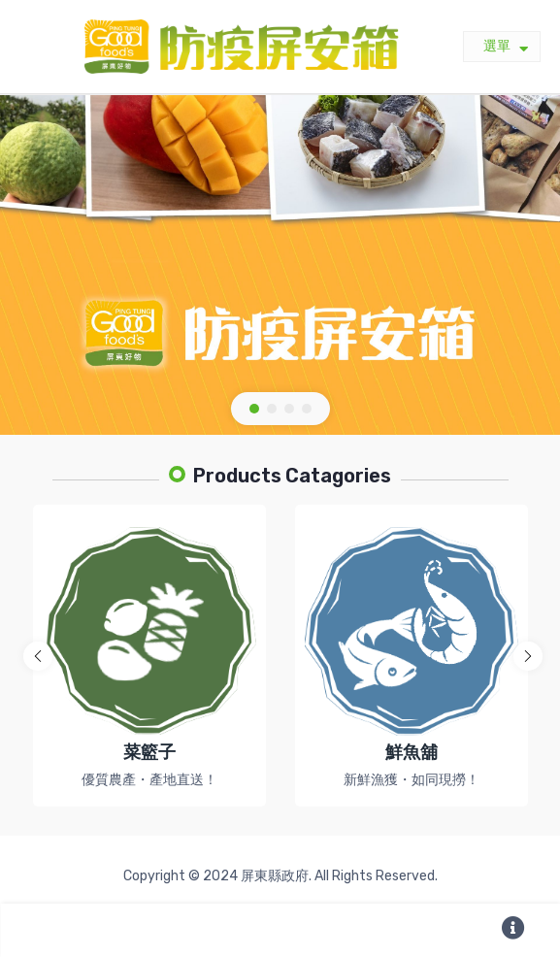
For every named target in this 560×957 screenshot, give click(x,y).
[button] (254, 409)
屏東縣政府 (275, 876)
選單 (506, 47)
